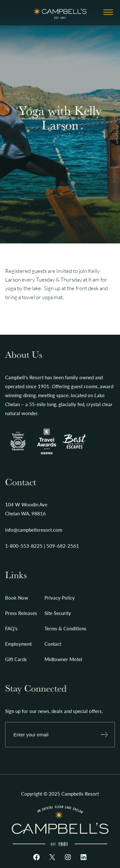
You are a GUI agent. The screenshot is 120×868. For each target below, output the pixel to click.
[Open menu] (108, 13)
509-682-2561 (63, 546)
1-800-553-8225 (24, 546)
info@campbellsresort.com (34, 530)
